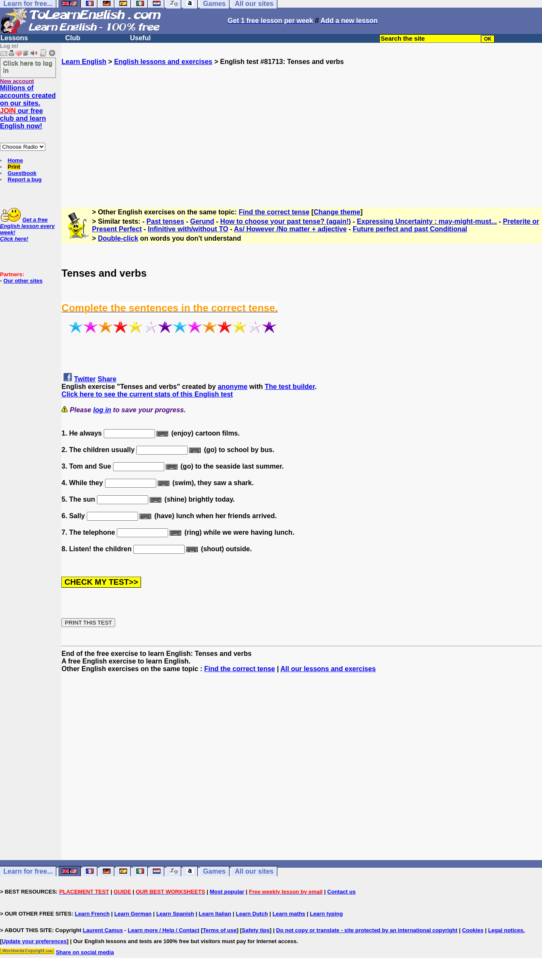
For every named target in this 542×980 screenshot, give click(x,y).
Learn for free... (28, 871)
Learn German (133, 914)
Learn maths (289, 914)
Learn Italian (215, 914)
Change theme (337, 212)
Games (214, 871)
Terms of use (220, 930)
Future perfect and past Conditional (410, 229)
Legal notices (506, 930)
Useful (140, 38)
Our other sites (23, 281)
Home (15, 160)
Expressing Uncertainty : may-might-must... (427, 221)
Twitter (85, 379)
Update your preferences (34, 941)
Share (107, 379)
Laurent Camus (103, 930)
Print (14, 167)
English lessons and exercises (163, 62)
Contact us (342, 892)
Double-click (118, 238)
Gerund (202, 221)
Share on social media (85, 952)
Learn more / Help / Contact (164, 930)
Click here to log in (28, 67)
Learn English (84, 62)
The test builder (290, 387)
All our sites (254, 871)
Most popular (227, 892)
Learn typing (326, 914)
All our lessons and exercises (328, 669)
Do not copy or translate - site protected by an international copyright (367, 930)
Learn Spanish (175, 914)
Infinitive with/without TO (188, 229)
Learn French (92, 914)
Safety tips (256, 930)
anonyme (232, 387)
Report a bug (25, 179)
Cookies (473, 930)
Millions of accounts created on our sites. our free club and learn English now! (28, 107)
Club (73, 38)
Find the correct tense (274, 212)
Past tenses (165, 221)
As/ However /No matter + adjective (290, 229)
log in (102, 410)
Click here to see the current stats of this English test (147, 394)
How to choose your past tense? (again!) (285, 221)
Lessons (14, 38)
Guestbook (22, 173)
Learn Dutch (252, 914)
